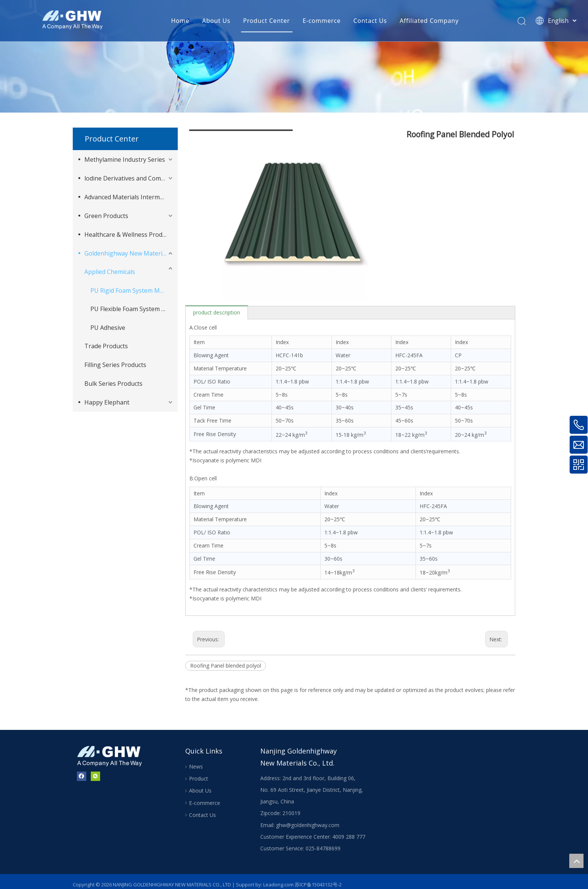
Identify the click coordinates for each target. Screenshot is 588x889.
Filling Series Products (115, 365)
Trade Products (106, 346)
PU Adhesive (108, 328)
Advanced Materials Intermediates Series (129, 197)
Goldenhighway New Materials (127, 253)
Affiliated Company (429, 21)
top (576, 861)
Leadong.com (278, 878)
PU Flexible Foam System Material (132, 309)
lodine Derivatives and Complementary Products (129, 178)
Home (180, 21)
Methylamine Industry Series (125, 159)
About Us (216, 21)
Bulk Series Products (113, 384)
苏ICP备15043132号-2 (318, 878)
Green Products (106, 216)
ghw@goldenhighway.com (308, 819)
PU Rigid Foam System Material (132, 290)
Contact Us (370, 21)
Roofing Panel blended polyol (226, 660)
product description (217, 306)
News (196, 760)
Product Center (266, 21)
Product (199, 773)
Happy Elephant (107, 402)
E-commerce (322, 21)
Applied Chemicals (110, 272)
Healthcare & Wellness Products (129, 235)
